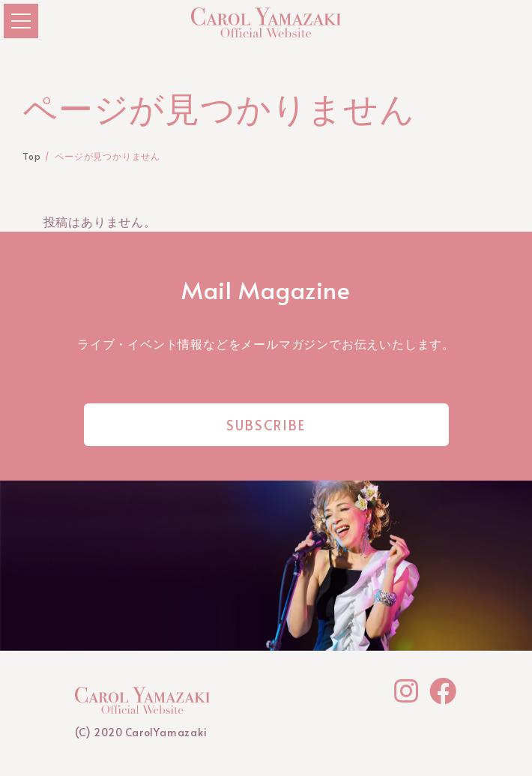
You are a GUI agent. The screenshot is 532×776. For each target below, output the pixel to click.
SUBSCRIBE (266, 425)
